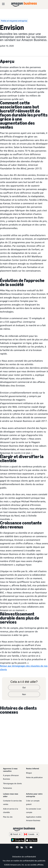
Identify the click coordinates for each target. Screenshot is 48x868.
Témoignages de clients (12, 783)
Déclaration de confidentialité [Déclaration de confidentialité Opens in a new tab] (24, 857)
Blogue (29, 773)
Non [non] (24, 694)
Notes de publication (34, 777)
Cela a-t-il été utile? (24, 682)
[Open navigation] (3, 4)
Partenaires (7, 788)
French (15, 834)
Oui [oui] (24, 687)
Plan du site (8, 817)
